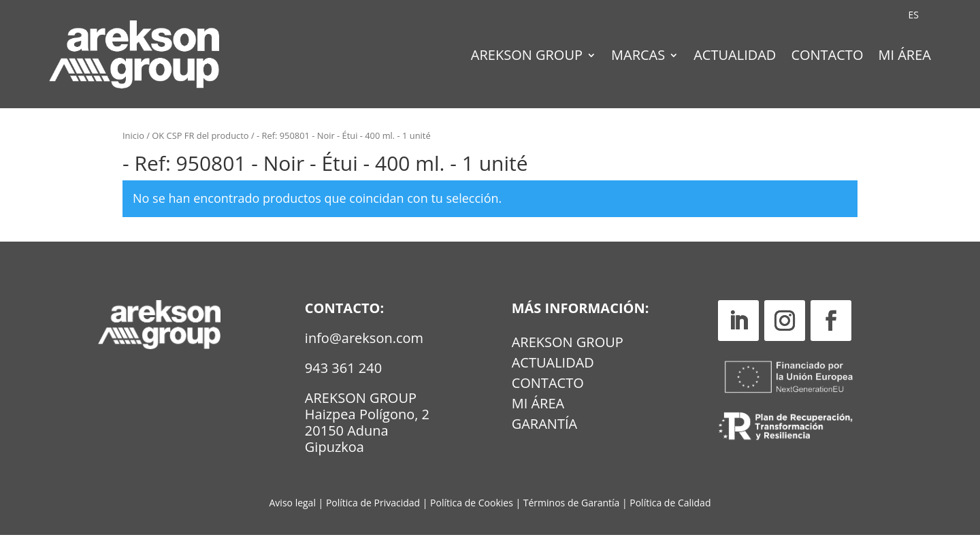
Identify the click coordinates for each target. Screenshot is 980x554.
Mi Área (904, 57)
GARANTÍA (544, 446)
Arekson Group (527, 57)
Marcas (638, 57)
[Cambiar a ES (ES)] (914, 15)
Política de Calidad (670, 522)
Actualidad (735, 57)
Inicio (133, 155)
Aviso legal (293, 522)
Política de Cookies (473, 522)
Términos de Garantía (573, 522)
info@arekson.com (364, 358)
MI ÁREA (538, 425)
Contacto (827, 57)
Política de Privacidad (373, 522)
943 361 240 (343, 388)
